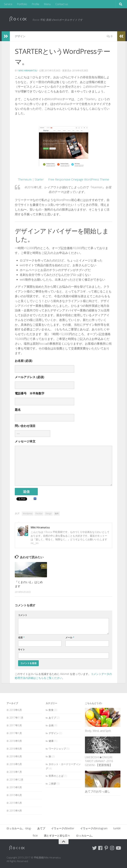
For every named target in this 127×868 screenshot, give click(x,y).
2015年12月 (16, 780)
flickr (35, 836)
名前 (21, 637)
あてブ (52, 718)
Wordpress (28, 514)
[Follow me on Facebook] (100, 848)
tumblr (117, 828)
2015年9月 (16, 787)
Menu (47, 4)
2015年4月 (16, 810)
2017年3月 (16, 725)
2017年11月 (16, 718)
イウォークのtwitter (63, 828)
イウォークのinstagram (94, 828)
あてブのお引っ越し (98, 791)
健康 (51, 741)
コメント (23, 615)
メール (70, 637)
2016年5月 (16, 764)
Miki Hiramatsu (28, 70)
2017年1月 (16, 733)
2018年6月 (16, 710)
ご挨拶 (52, 783)
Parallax (39, 514)
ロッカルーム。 (85, 836)
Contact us (62, 4)
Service (8, 4)
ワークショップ (57, 749)
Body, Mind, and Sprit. (98, 731)
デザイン (20, 36)
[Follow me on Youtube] (118, 848)
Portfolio (22, 4)
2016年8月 (16, 749)
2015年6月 (16, 795)
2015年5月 (16, 803)
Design (49, 514)
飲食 (51, 710)
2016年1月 (16, 772)
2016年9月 (16, 741)
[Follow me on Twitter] (94, 848)
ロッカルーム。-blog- (19, 828)
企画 (51, 725)
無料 (57, 514)
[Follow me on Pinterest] (106, 848)
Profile (35, 4)
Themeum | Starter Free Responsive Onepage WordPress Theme (63, 179)
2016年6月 (16, 756)
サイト (22, 649)
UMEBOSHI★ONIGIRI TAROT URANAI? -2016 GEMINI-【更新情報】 (99, 761)
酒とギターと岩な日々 (57, 836)
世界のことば (56, 776)
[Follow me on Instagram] (112, 848)
